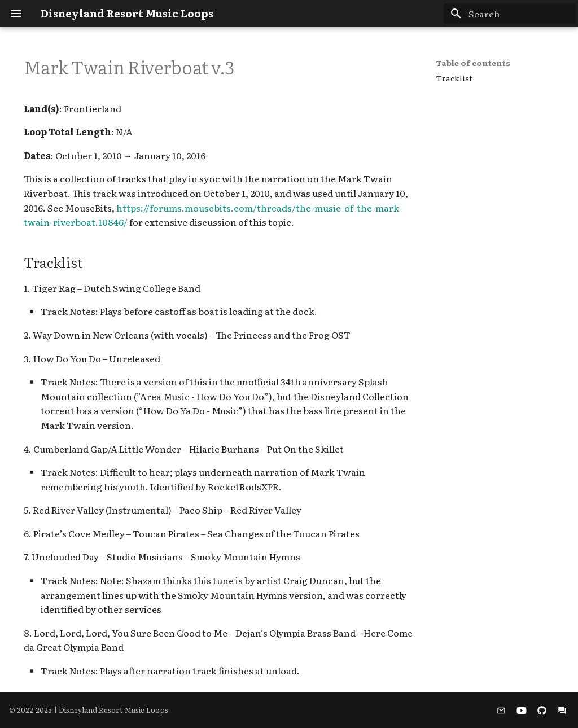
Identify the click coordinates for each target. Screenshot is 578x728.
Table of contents (473, 63)
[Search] (510, 14)
